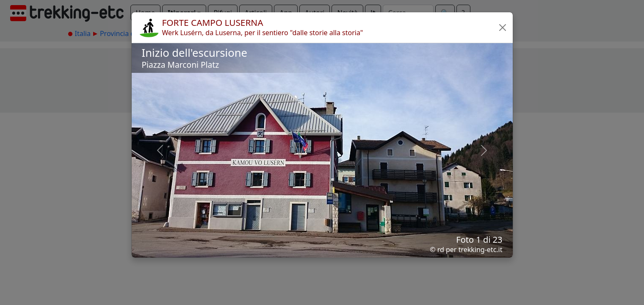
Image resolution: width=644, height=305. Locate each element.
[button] (503, 28)
